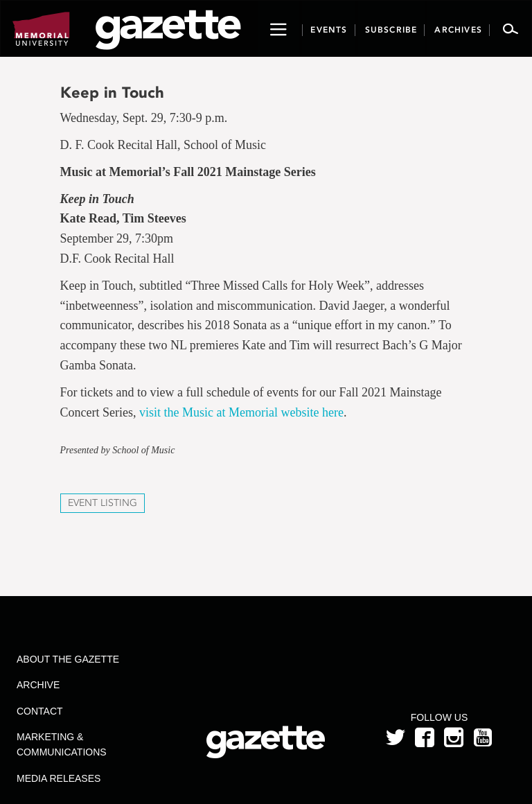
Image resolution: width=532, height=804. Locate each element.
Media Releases (59, 778)
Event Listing (103, 503)
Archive (38, 685)
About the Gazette (68, 659)
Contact (40, 711)
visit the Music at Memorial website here (241, 412)
